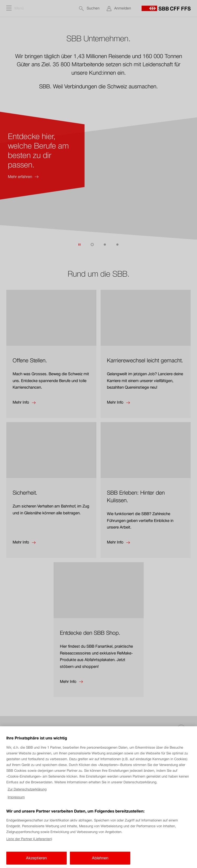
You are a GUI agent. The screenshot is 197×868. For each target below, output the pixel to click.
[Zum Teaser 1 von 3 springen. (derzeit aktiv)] (92, 245)
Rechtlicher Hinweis (21, 845)
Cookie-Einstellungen (22, 836)
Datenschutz (16, 854)
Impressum (15, 828)
